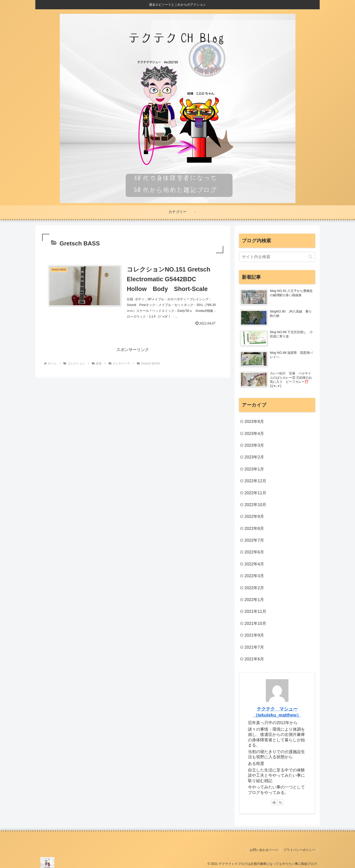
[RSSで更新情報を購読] (280, 802)
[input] (277, 257)
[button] (311, 257)
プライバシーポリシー (300, 849)
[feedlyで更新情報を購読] (274, 802)
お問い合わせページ (265, 849)
